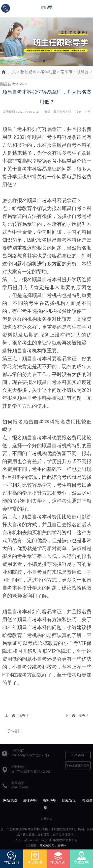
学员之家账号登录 (78, 765)
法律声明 (30, 800)
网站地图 (10, 800)
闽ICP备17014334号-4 (53, 846)
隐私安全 (69, 800)
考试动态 (48, 72)
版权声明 (50, 800)
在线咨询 (78, 755)
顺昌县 (83, 72)
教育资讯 (28, 72)
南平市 (66, 72)
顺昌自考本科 (12, 84)
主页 (12, 72)
